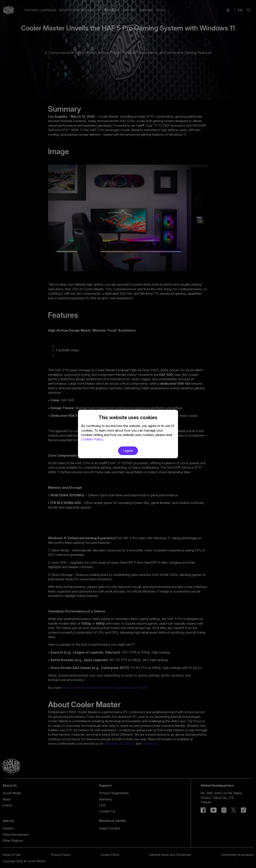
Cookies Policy (92, 439)
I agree (128, 451)
